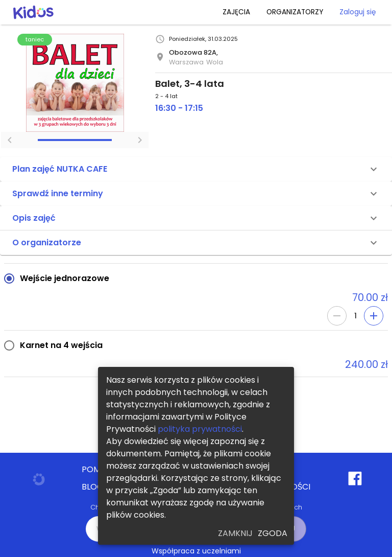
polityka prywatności (200, 429)
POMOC (97, 470)
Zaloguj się (358, 12)
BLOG (93, 487)
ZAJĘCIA (236, 12)
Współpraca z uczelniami (196, 551)
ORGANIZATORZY (295, 12)
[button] (196, 169)
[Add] (374, 316)
